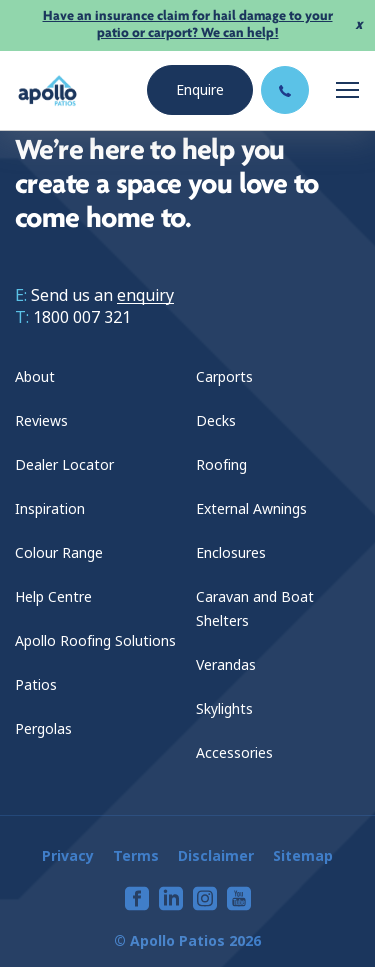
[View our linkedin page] (171, 898)
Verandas (226, 665)
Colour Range (59, 553)
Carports (224, 377)
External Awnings (251, 509)
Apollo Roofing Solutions (95, 641)
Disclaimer (216, 856)
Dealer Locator (64, 465)
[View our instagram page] (205, 898)
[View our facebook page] (137, 898)
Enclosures (231, 553)
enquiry (145, 295)
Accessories (234, 753)
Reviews (41, 421)
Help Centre (53, 597)
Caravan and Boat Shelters (255, 609)
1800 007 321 (82, 317)
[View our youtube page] (239, 898)
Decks (216, 421)
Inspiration (50, 509)
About (35, 377)
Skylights (224, 709)
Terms (136, 856)
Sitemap (303, 856)
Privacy (68, 856)
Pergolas (43, 729)
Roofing (221, 465)
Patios (36, 685)
